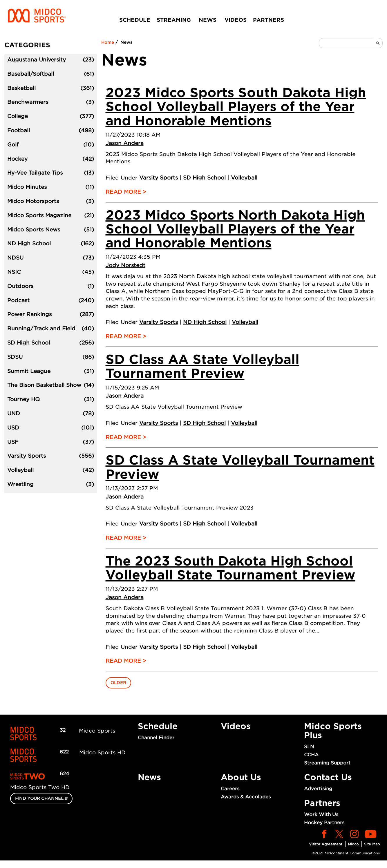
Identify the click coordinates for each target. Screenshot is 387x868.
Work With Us (321, 814)
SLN (309, 747)
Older (118, 683)
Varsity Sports (159, 178)
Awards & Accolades (246, 797)
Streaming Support (327, 763)
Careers (230, 789)
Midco (353, 844)
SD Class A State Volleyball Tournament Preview (240, 467)
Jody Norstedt (125, 265)
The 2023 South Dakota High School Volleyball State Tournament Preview (230, 568)
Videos (236, 20)
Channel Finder (156, 738)
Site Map (372, 844)
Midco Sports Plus (333, 731)
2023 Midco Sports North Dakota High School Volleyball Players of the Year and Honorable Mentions (235, 229)
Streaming (174, 20)
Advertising (318, 789)
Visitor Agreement (326, 844)
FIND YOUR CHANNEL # (41, 798)
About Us (241, 777)
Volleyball (244, 178)
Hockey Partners (324, 823)
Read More (123, 192)
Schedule (135, 20)
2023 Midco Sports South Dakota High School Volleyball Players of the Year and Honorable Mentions (236, 107)
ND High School (205, 322)
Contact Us (328, 777)
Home (108, 42)
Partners (268, 20)
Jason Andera (125, 143)
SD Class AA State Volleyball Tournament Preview (202, 366)
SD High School (204, 178)
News (208, 20)
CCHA (311, 755)
